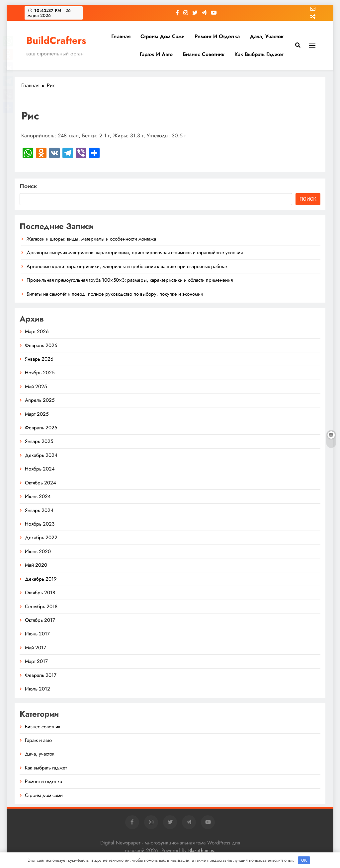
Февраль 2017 (41, 675)
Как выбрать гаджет (259, 54)
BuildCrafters (56, 40)
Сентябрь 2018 (41, 607)
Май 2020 (36, 565)
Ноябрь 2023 (40, 524)
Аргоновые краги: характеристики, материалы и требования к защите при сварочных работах (127, 266)
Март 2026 (37, 331)
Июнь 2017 (37, 634)
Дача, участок (267, 36)
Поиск (28, 186)
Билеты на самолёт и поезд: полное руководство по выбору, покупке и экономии (115, 294)
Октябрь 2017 (40, 620)
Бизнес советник (204, 54)
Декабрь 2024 (41, 455)
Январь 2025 (39, 441)
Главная (121, 36)
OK (304, 860)
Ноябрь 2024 (40, 469)
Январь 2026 (39, 359)
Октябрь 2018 (40, 593)
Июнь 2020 (38, 551)
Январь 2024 (39, 510)
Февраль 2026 (41, 345)
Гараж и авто (156, 54)
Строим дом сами (163, 36)
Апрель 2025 (40, 400)
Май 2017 (36, 648)
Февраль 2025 (41, 428)
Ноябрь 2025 (40, 373)
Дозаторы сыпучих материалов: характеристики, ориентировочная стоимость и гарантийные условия (135, 253)
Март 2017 (36, 661)
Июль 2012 (38, 689)
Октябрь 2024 (41, 483)
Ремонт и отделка (217, 36)
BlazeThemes (201, 850)
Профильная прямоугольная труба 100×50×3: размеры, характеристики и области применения (130, 280)
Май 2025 (36, 387)
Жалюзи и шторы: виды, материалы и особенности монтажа (91, 239)
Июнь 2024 (38, 496)
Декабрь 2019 (41, 579)
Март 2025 (37, 414)
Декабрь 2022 (41, 538)
